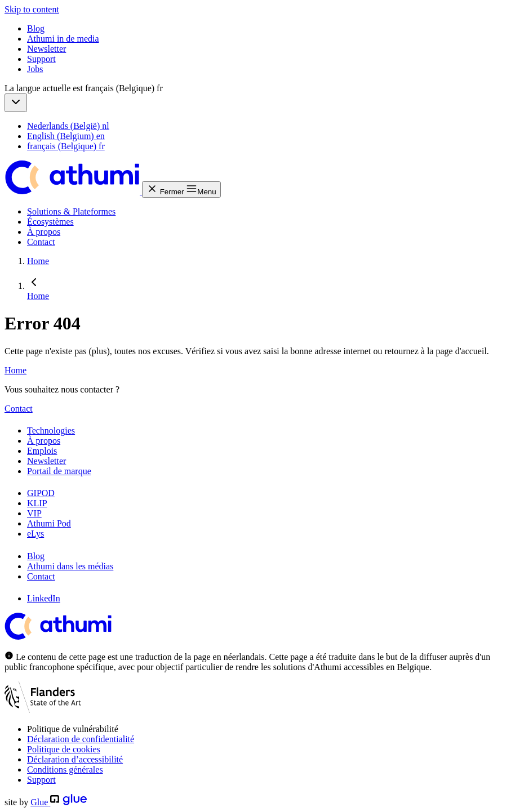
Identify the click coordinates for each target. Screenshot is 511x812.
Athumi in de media (63, 39)
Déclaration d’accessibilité (75, 759)
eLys (35, 534)
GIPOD (41, 493)
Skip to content (32, 9)
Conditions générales (65, 769)
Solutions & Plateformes (71, 211)
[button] (16, 103)
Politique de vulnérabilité (73, 729)
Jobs (35, 69)
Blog (36, 28)
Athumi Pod (49, 523)
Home (15, 370)
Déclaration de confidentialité (81, 739)
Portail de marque (59, 471)
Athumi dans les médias (70, 566)
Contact (41, 242)
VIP (34, 513)
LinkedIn (44, 598)
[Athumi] (73, 191)
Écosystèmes (50, 222)
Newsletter (46, 49)
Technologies (51, 430)
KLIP (37, 503)
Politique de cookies (64, 749)
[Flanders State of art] (43, 710)
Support (41, 59)
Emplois (42, 451)
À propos (44, 232)
